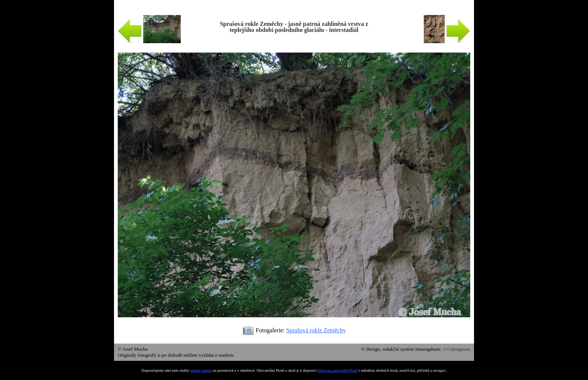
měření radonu (201, 370)
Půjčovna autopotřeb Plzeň (337, 370)
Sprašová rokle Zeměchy (316, 330)
